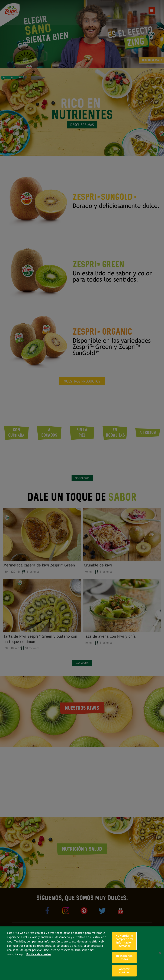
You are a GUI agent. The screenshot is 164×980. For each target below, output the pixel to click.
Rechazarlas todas (124, 958)
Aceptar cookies (124, 971)
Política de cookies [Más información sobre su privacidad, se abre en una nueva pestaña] (39, 954)
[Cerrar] (160, 953)
